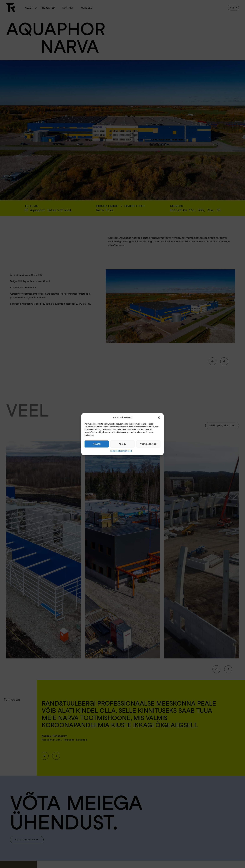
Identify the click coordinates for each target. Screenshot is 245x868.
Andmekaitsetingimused (121, 451)
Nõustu (97, 444)
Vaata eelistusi (148, 444)
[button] (159, 418)
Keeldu (122, 444)
